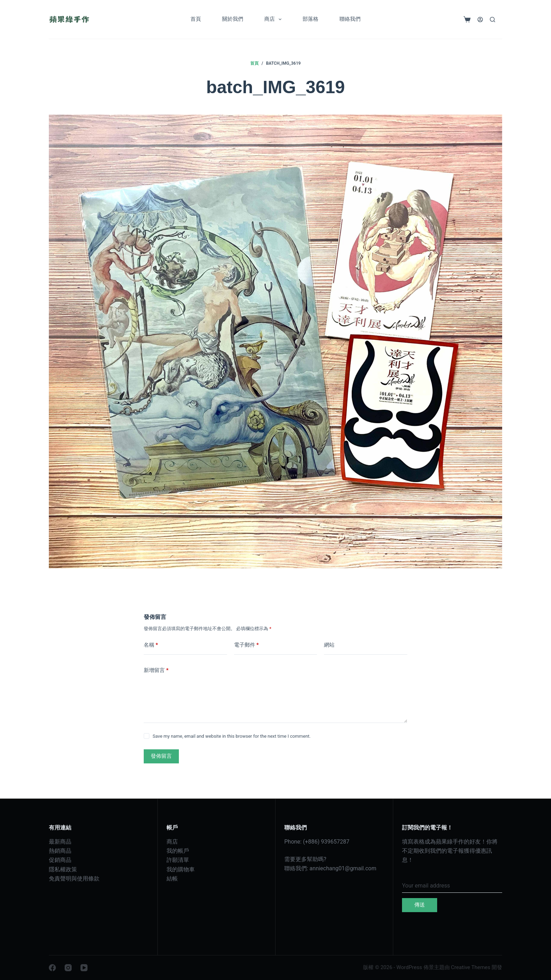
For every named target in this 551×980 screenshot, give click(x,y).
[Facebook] (52, 968)
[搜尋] (492, 20)
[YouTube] (84, 968)
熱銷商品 (60, 851)
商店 (274, 19)
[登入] (480, 20)
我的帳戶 (178, 851)
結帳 (172, 879)
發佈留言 (161, 756)
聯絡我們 (350, 19)
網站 (329, 645)
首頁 (196, 19)
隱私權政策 (63, 869)
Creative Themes (471, 967)
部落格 (310, 19)
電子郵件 (247, 645)
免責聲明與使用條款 (74, 879)
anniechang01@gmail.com (343, 868)
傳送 (420, 905)
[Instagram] (68, 968)
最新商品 (60, 842)
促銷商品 (60, 860)
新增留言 (156, 670)
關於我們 (233, 19)
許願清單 (178, 860)
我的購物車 (181, 869)
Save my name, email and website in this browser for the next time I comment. (232, 736)
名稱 (151, 645)
